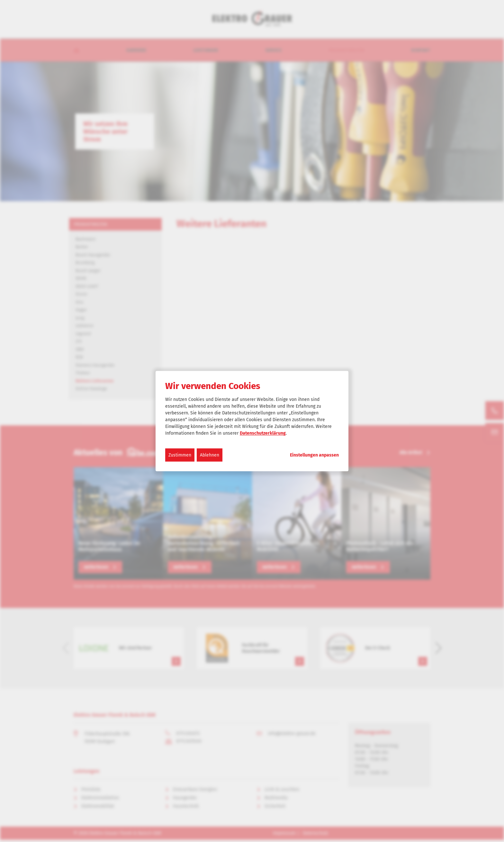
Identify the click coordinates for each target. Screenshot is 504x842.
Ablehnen (210, 455)
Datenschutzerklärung (263, 433)
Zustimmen (180, 455)
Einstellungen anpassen (314, 455)
